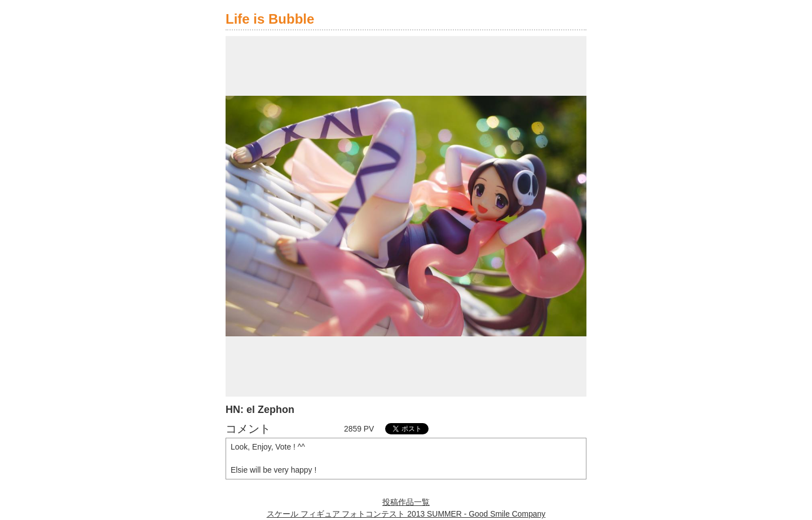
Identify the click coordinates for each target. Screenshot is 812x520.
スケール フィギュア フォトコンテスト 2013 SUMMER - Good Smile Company (406, 514)
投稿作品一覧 (406, 502)
